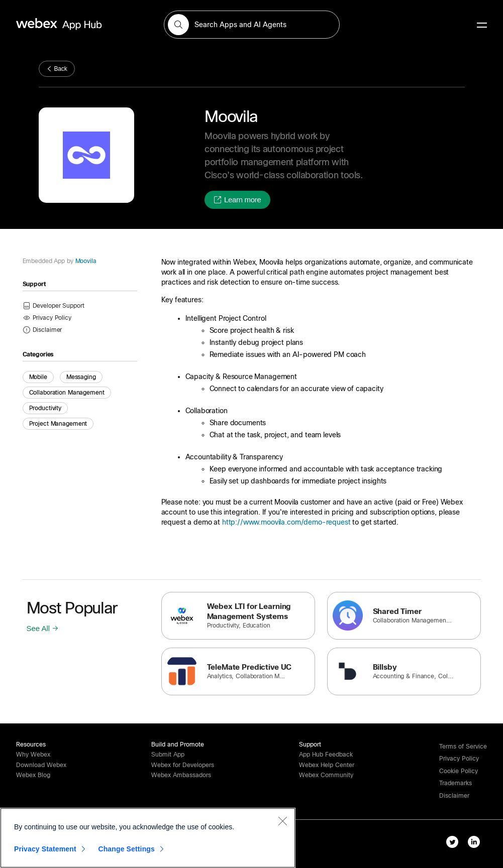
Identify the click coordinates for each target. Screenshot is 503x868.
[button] (178, 25)
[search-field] (252, 25)
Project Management (58, 424)
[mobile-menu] (482, 26)
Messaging (81, 377)
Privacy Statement (45, 849)
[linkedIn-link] (476, 844)
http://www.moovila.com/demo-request (286, 522)
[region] (148, 838)
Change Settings (126, 849)
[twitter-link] (455, 844)
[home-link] (78, 24)
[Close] (282, 821)
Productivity (45, 408)
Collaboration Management (67, 393)
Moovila (85, 261)
